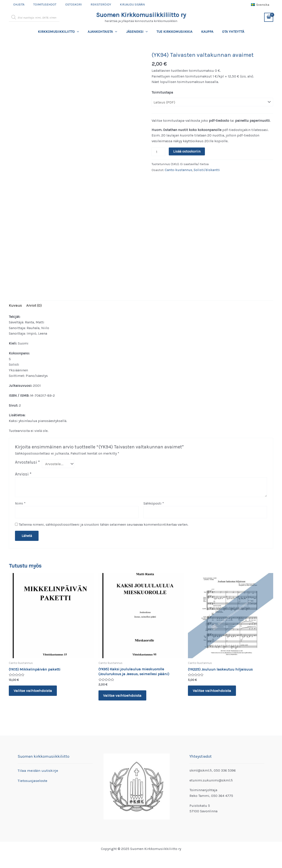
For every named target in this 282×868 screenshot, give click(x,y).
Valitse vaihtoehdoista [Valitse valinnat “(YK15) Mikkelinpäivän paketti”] (33, 689)
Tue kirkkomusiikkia (173, 32)
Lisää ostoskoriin (186, 151)
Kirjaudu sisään (120, 5)
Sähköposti (154, 502)
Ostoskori (67, 5)
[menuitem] (260, 5)
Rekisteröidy (92, 5)
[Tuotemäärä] (158, 151)
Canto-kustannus (178, 169)
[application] (81, 32)
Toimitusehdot (41, 5)
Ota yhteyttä (229, 32)
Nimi (20, 502)
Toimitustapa (162, 92)
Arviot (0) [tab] (32, 305)
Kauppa (205, 32)
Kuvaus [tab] (15, 305)
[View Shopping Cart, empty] (269, 17)
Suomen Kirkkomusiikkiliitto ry (141, 15)
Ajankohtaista (105, 32)
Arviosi (23, 473)
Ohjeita (18, 5)
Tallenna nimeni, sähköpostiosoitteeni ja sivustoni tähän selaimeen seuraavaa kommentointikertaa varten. (103, 523)
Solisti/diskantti (204, 169)
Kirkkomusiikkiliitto (63, 32)
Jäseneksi (138, 32)
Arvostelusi (27, 462)
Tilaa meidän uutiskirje (36, 770)
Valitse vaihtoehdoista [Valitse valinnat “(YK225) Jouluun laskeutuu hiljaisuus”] (212, 689)
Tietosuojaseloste (32, 780)
